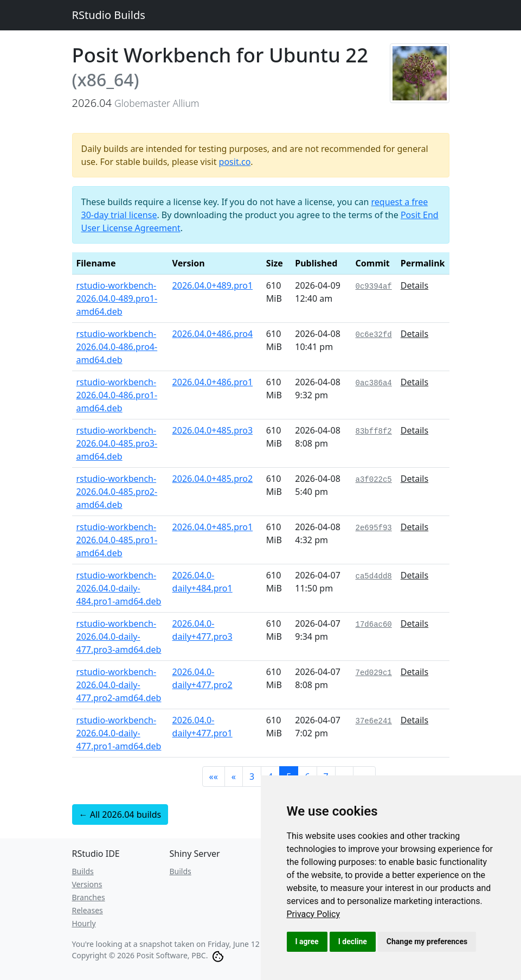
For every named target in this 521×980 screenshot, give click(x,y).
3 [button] (252, 777)
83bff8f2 (374, 431)
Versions (87, 884)
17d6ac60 (374, 625)
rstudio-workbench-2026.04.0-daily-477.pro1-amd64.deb (119, 733)
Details (414, 285)
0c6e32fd (374, 335)
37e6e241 (374, 721)
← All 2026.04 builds (120, 814)
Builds (83, 871)
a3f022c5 (374, 480)
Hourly (84, 923)
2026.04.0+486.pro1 (213, 382)
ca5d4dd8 (374, 576)
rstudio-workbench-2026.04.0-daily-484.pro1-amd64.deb (119, 588)
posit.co (235, 162)
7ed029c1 (374, 673)
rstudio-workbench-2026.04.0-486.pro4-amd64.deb (117, 347)
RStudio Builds (109, 15)
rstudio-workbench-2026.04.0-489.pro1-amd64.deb (117, 298)
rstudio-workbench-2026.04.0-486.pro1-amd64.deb (117, 395)
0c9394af (374, 287)
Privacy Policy (314, 914)
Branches (89, 897)
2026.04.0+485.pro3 (213, 430)
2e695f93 (374, 528)
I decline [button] (353, 941)
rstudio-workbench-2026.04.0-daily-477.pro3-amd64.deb (119, 637)
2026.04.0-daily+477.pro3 (202, 630)
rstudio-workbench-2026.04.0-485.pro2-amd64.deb (117, 492)
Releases (88, 910)
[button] (214, 777)
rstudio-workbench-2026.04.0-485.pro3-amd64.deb (117, 443)
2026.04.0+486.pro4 (213, 334)
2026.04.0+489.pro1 (213, 285)
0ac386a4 (374, 383)
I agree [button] (307, 941)
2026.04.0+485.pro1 (213, 527)
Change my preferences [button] (427, 941)
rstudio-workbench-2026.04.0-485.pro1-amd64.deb (117, 540)
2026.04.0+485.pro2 (213, 479)
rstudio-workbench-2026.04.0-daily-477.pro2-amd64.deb (119, 685)
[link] (314, 914)
